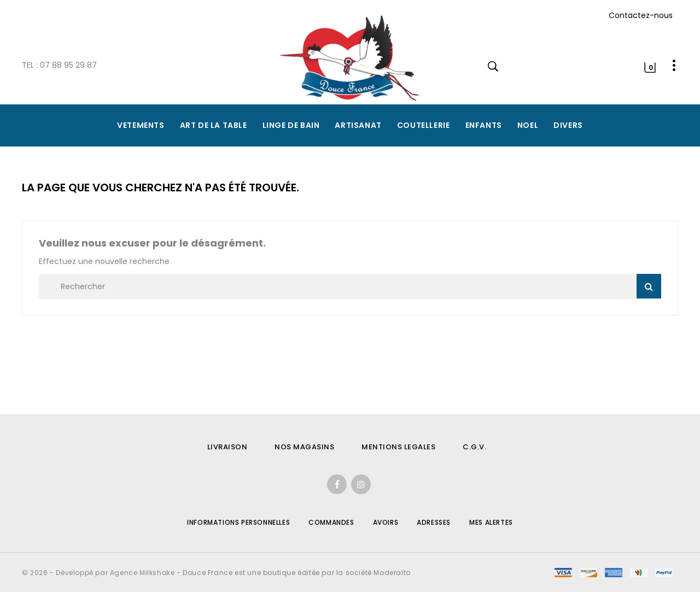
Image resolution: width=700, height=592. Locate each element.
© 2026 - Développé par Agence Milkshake (99, 573)
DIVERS (568, 125)
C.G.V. (474, 447)
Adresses (434, 522)
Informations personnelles (238, 522)
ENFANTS (484, 125)
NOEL (528, 125)
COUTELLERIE (424, 125)
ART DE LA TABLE (214, 125)
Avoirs (386, 522)
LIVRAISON (227, 447)
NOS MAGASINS (304, 447)
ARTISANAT (358, 125)
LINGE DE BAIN (291, 125)
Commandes (331, 522)
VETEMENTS (141, 125)
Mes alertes (491, 522)
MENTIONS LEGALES (398, 447)
